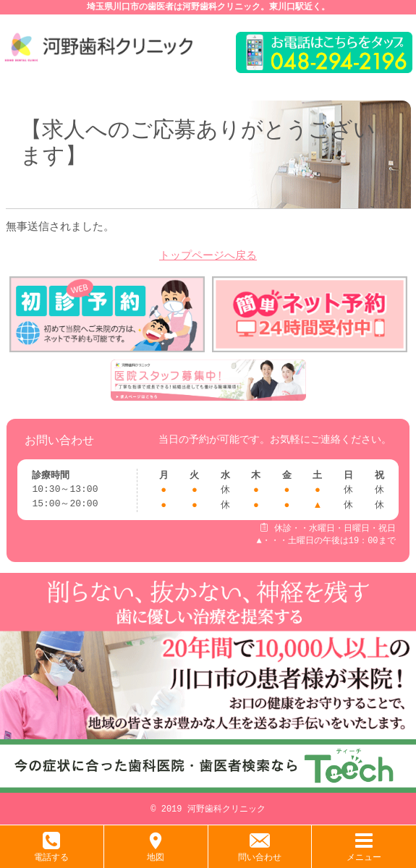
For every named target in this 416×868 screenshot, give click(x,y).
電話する (51, 852)
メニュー (364, 852)
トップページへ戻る (208, 257)
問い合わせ (260, 852)
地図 (156, 852)
